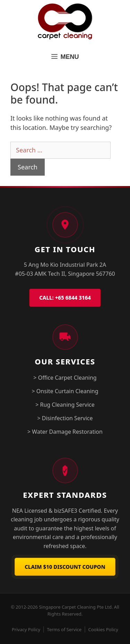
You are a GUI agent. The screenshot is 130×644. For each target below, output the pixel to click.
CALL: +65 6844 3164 (65, 298)
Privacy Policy (26, 629)
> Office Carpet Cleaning (65, 378)
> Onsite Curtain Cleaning (65, 391)
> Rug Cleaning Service (65, 405)
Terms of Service (64, 629)
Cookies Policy (103, 629)
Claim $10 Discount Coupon (65, 567)
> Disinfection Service (65, 418)
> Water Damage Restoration (65, 432)
